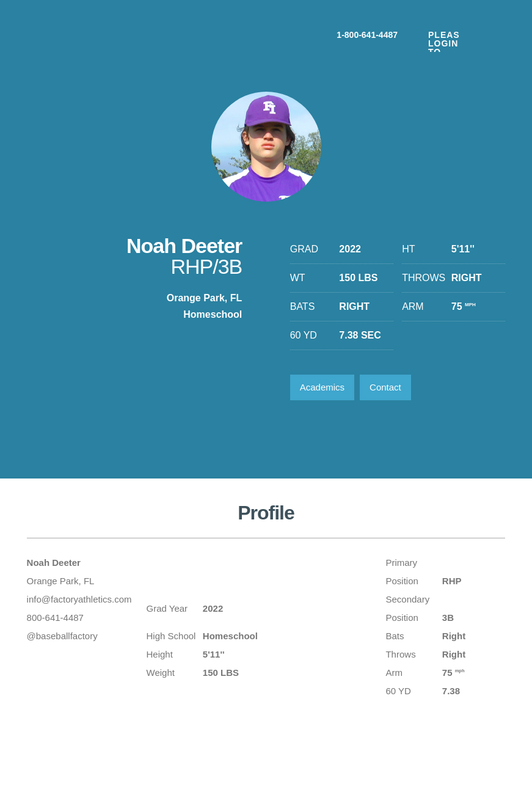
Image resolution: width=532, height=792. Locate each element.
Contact (385, 387)
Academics (322, 387)
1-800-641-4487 (367, 35)
